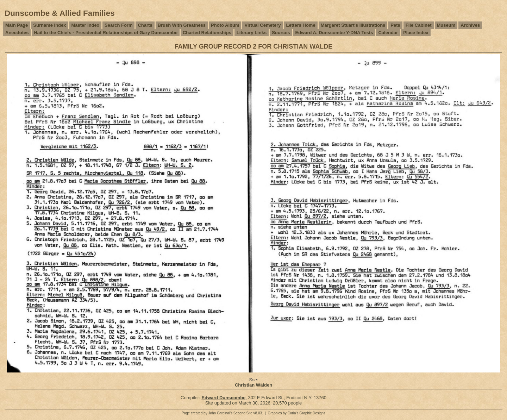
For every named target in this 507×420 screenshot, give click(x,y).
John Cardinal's (220, 413)
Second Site (243, 413)
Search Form (118, 25)
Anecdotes (17, 33)
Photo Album (225, 25)
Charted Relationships (207, 33)
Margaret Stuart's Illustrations (353, 25)
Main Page (17, 25)
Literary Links (252, 33)
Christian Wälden (254, 385)
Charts (145, 25)
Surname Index (49, 25)
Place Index (416, 33)
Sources (281, 33)
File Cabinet (419, 25)
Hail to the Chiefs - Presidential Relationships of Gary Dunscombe (105, 33)
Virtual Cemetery (262, 25)
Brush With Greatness (182, 25)
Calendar (388, 33)
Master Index (85, 25)
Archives (470, 25)
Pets (395, 25)
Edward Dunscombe (223, 398)
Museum (446, 25)
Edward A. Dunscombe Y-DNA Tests (334, 33)
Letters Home (301, 25)
